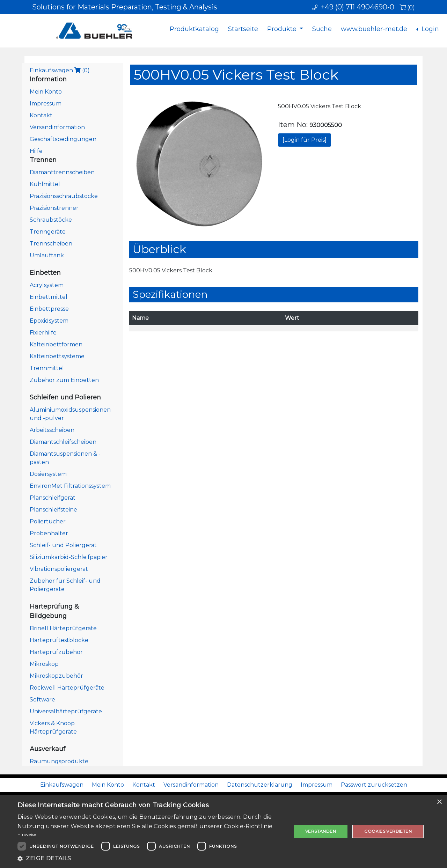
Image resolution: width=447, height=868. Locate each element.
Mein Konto (46, 92)
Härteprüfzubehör (56, 652)
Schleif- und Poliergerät (63, 545)
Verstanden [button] (321, 831)
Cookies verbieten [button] (388, 831)
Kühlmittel (45, 184)
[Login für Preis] (305, 140)
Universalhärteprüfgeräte (66, 711)
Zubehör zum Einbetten (64, 380)
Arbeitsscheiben (52, 430)
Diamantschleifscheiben (63, 442)
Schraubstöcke (51, 220)
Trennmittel (47, 368)
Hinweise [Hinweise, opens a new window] (27, 834)
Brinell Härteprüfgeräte (63, 628)
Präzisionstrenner (54, 208)
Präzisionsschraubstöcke (64, 196)
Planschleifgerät (53, 498)
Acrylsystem (47, 285)
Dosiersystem (48, 474)
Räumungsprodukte (59, 761)
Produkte (283, 29)
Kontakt (41, 115)
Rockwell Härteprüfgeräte (67, 688)
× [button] (439, 802)
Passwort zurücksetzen (374, 785)
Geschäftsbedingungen (63, 139)
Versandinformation (57, 127)
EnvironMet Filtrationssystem (70, 486)
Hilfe (36, 151)
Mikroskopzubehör (56, 676)
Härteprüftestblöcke (59, 640)
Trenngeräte (48, 232)
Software (42, 700)
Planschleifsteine (53, 510)
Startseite (243, 29)
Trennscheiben (51, 244)
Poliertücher (48, 521)
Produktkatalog (194, 29)
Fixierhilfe (43, 333)
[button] (150, 859)
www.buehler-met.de (374, 29)
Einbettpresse (49, 309)
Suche (322, 29)
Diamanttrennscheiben (62, 172)
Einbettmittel (49, 297)
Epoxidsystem (49, 321)
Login (429, 29)
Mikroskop (44, 664)
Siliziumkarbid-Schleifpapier (69, 557)
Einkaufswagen (60, 70)
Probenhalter (49, 533)
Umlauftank (47, 255)
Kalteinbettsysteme (57, 356)
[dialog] (223, 831)
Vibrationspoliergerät (59, 569)
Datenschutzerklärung (260, 785)
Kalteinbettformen (56, 344)
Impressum (46, 104)
